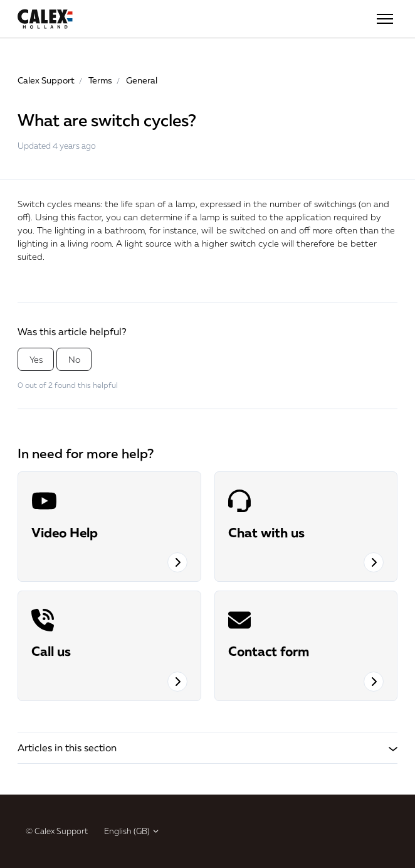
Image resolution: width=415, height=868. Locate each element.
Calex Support (46, 80)
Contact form (269, 651)
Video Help (65, 532)
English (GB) (132, 831)
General (142, 80)
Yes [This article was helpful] (36, 359)
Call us (51, 651)
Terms (100, 80)
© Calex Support (57, 831)
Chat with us (266, 532)
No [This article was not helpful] (74, 359)
